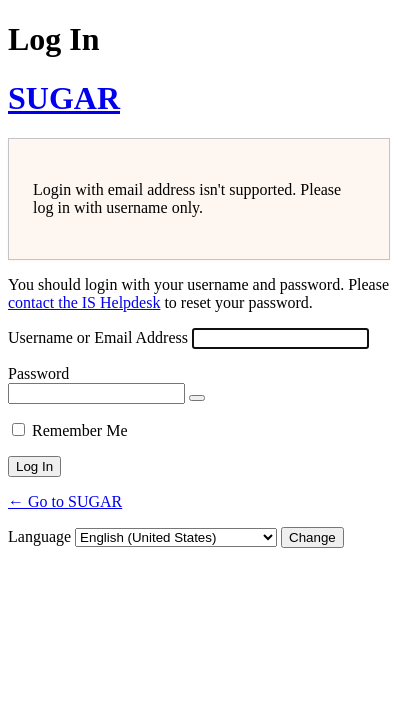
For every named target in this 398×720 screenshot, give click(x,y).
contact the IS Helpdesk (84, 302)
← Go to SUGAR (65, 501)
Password (38, 373)
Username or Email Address (98, 337)
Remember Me (80, 430)
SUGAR (64, 98)
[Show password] (197, 398)
